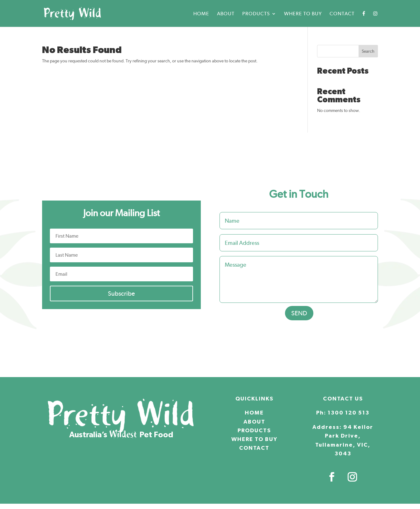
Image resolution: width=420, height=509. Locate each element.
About (226, 14)
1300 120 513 (349, 411)
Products (256, 14)
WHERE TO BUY (254, 437)
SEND (299, 311)
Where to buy (303, 14)
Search (368, 49)
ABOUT (254, 420)
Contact (342, 14)
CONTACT (254, 446)
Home (201, 14)
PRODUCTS (254, 429)
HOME (254, 411)
